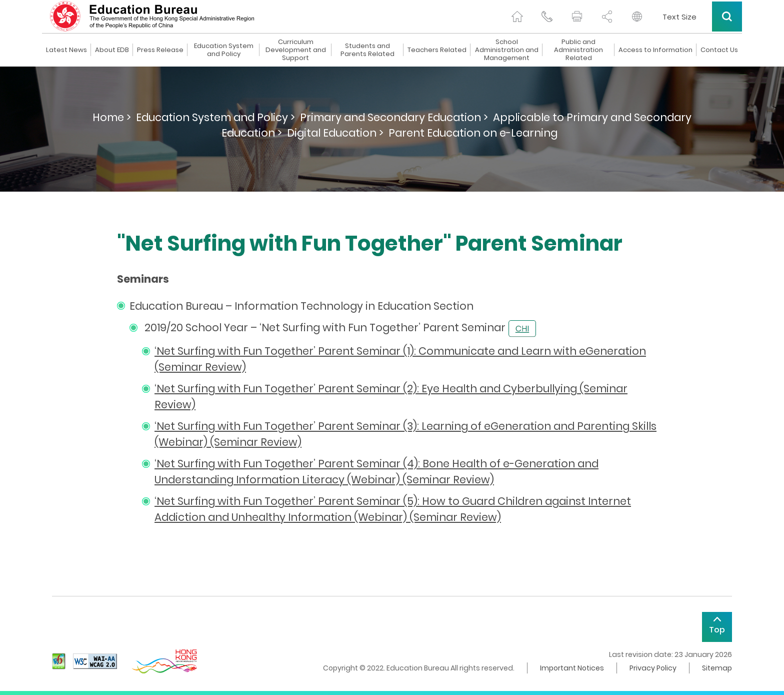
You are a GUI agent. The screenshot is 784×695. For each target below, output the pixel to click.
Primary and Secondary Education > (394, 117)
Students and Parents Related (367, 50)
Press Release (160, 50)
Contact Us (719, 50)
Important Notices (572, 668)
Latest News (66, 50)
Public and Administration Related (578, 50)
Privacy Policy (653, 668)
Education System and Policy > (215, 117)
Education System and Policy (224, 50)
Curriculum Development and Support (296, 50)
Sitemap (717, 668)
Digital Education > (335, 133)
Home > (112, 117)
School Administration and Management (507, 50)
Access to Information (655, 50)
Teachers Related (437, 50)
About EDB (112, 50)
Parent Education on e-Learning (473, 133)
